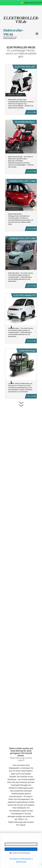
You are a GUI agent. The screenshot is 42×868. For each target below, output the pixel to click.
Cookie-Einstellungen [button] (20, 853)
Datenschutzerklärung (20, 859)
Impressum (21, 862)
